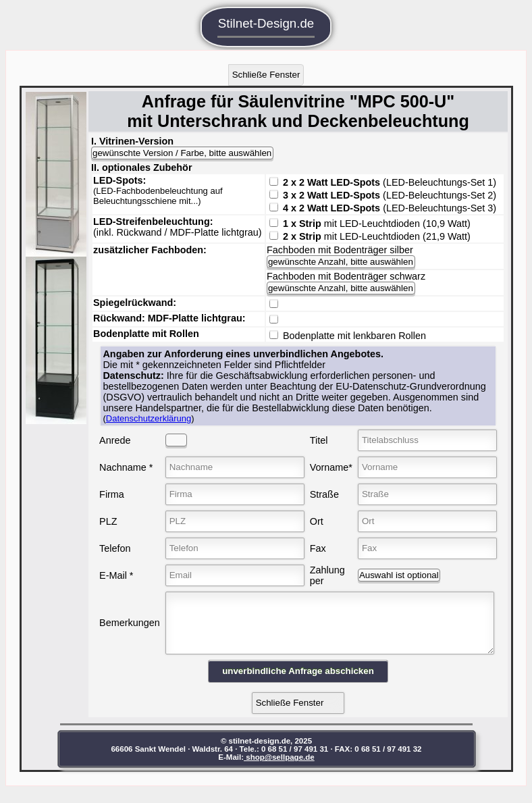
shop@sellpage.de (289, 767)
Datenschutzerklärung (149, 418)
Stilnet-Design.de (266, 27)
